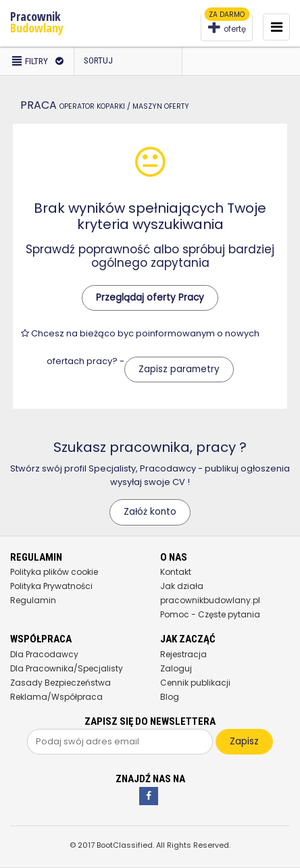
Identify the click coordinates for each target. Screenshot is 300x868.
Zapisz (244, 741)
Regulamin (33, 600)
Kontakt (176, 572)
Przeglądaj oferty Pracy (150, 298)
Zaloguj (176, 668)
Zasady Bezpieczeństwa (60, 683)
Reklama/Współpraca (56, 697)
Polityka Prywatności (51, 586)
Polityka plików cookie (54, 572)
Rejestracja (183, 654)
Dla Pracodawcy (44, 654)
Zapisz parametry (179, 369)
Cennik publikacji (195, 683)
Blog (170, 697)
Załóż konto (150, 512)
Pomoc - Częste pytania (210, 614)
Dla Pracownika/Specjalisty (67, 668)
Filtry (37, 61)
